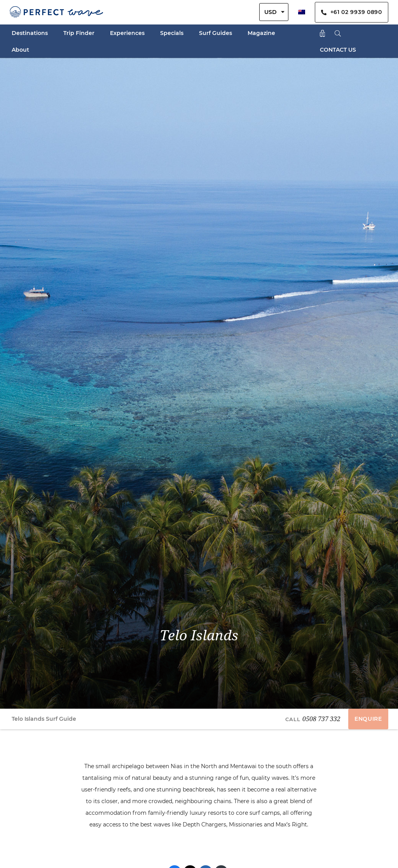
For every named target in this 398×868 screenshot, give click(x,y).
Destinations (30, 33)
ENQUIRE (368, 719)
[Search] (338, 33)
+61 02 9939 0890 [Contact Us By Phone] (352, 12)
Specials (172, 33)
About (20, 50)
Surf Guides (216, 33)
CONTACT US (338, 50)
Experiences (127, 33)
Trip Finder (79, 33)
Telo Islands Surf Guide (44, 719)
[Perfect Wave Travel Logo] (56, 12)
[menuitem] (302, 12)
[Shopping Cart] (323, 33)
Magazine (261, 33)
